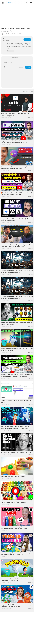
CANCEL (21, 67)
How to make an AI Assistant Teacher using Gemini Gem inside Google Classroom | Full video (17, 168)
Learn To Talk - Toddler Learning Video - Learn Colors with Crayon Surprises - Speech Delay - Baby (16, 528)
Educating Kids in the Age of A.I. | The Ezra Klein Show (16, 452)
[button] (31, 3)
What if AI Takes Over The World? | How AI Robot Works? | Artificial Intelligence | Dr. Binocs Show (15, 427)
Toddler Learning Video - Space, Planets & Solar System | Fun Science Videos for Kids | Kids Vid (17, 554)
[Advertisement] (17, 79)
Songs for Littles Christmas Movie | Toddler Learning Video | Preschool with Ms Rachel (16, 606)
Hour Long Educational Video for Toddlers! (13, 477)
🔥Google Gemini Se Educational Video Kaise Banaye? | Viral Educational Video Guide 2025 (17, 194)
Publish (28, 67)
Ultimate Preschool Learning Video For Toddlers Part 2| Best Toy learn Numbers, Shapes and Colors (17, 502)
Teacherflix (6, 39)
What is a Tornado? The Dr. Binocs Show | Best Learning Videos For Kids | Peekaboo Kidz (17, 580)
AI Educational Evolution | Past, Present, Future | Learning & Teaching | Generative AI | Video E (17, 272)
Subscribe (27, 39)
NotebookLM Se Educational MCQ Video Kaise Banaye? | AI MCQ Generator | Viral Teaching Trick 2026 (17, 375)
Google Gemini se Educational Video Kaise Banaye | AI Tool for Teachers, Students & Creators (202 (16, 142)
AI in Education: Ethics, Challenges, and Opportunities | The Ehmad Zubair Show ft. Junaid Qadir (16, 246)
